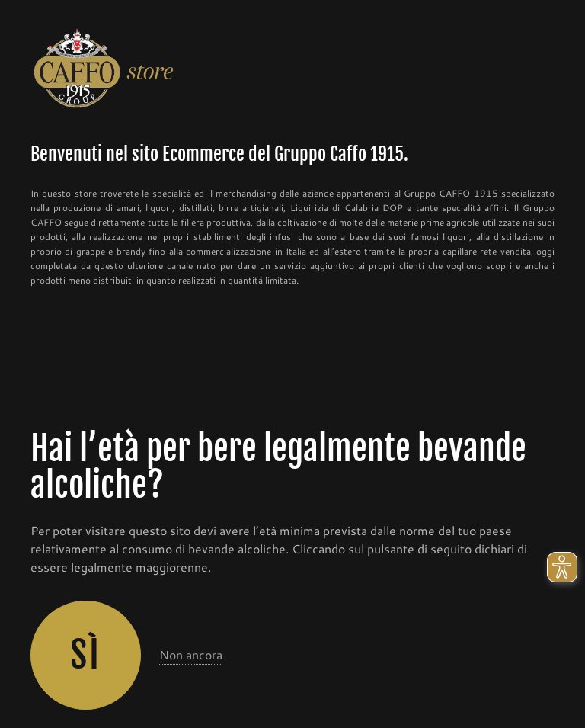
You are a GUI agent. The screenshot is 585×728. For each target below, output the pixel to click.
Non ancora (191, 654)
